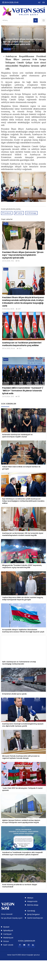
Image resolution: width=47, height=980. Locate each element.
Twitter (19, 213)
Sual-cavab (8, 945)
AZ (39, 2)
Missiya (30, 898)
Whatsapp (31, 213)
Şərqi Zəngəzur (33, 914)
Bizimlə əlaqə (33, 905)
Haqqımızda (32, 901)
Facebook (7, 213)
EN (44, 2)
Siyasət (6, 927)
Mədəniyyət (8, 938)
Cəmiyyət (7, 934)
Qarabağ (31, 911)
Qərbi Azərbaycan (35, 918)
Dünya (6, 941)
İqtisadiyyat (8, 930)
